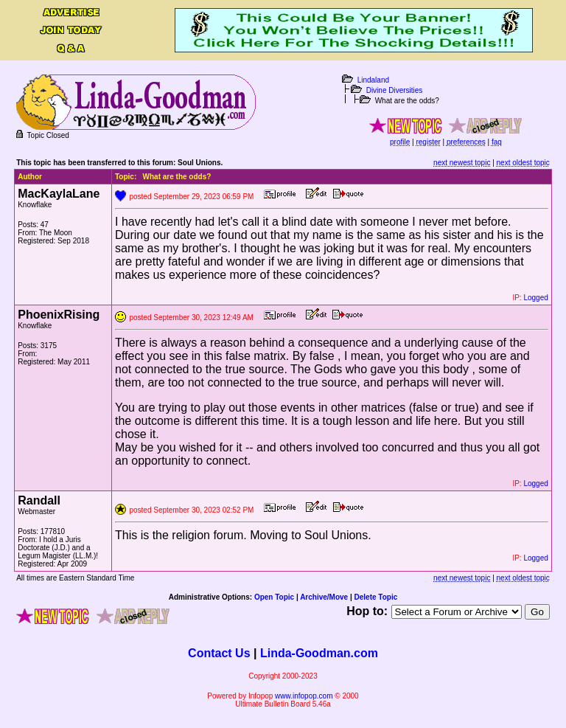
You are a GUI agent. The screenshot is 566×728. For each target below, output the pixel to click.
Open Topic (274, 597)
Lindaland (373, 80)
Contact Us (219, 653)
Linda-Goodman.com (319, 653)
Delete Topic (376, 597)
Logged (535, 298)
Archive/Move (324, 597)
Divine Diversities (395, 90)
